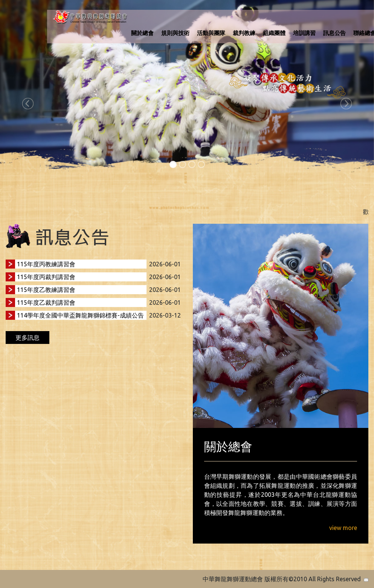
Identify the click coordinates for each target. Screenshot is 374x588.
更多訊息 (27, 338)
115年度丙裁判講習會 (46, 277)
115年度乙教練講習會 (46, 290)
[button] (28, 104)
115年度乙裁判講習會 (46, 302)
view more (343, 528)
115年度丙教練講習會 (46, 264)
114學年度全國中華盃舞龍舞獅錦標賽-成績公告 (80, 315)
